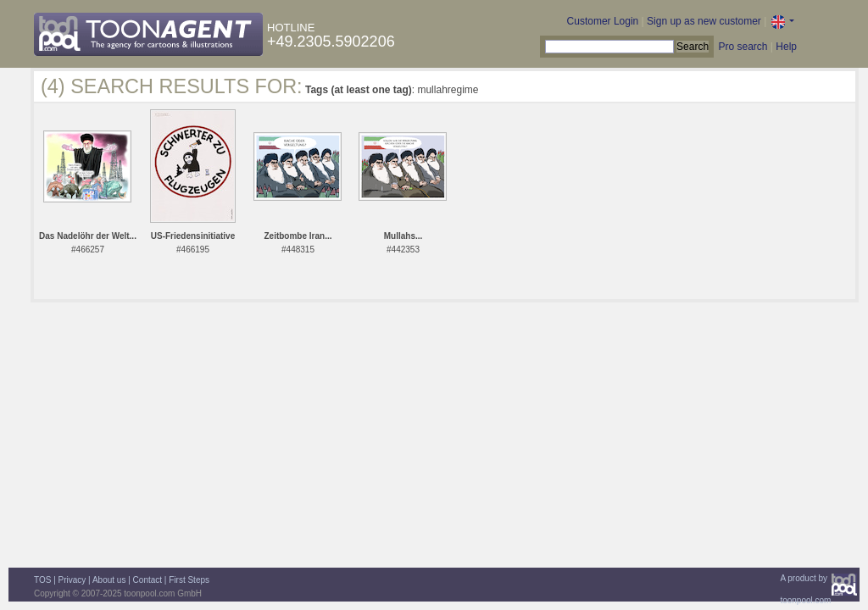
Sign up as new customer (704, 21)
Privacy (72, 580)
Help (786, 47)
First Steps (189, 580)
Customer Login (603, 21)
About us (109, 580)
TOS (42, 580)
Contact (147, 580)
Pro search (743, 47)
